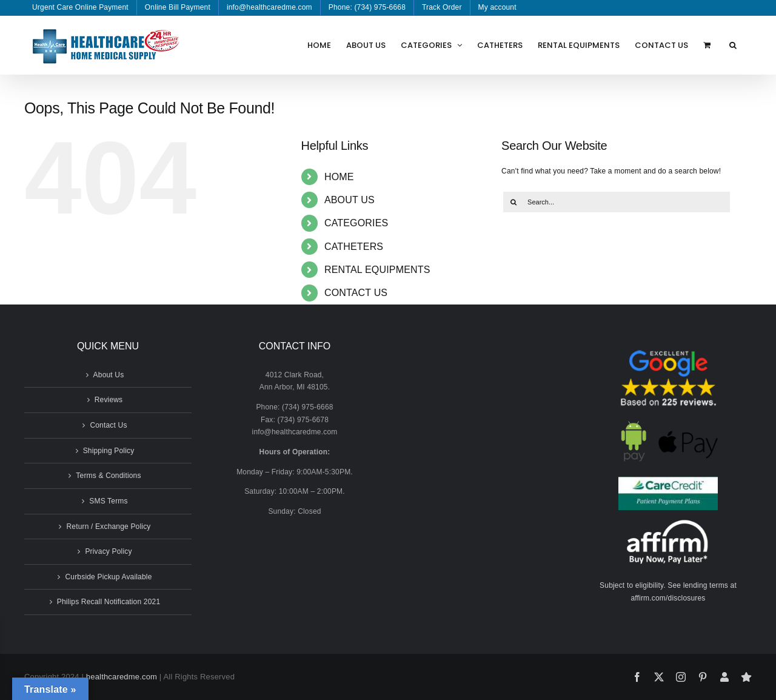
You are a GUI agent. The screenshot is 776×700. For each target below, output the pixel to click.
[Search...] (617, 202)
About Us (109, 375)
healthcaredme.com (122, 677)
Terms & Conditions (108, 476)
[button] (733, 45)
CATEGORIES (356, 223)
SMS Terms (108, 501)
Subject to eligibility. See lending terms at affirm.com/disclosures (668, 592)
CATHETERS (354, 247)
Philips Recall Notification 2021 (109, 602)
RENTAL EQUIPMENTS (377, 270)
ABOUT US (350, 200)
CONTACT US (356, 293)
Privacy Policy (108, 551)
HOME (339, 177)
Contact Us (108, 425)
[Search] (513, 202)
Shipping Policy (109, 451)
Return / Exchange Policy (108, 527)
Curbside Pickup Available (108, 577)
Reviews (109, 400)
